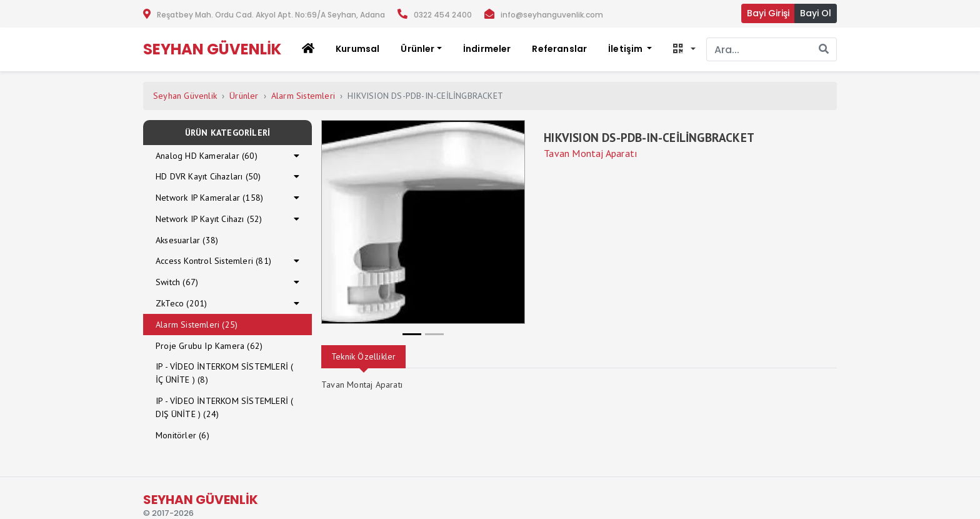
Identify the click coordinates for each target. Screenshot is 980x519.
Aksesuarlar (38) (187, 240)
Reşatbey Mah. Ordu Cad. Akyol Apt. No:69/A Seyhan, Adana (271, 15)
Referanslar (559, 49)
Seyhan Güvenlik (185, 96)
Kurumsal (357, 49)
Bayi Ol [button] (816, 13)
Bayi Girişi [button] (768, 13)
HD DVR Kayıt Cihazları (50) (208, 176)
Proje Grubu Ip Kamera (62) (209, 346)
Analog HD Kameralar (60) (207, 156)
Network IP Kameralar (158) (209, 198)
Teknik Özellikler (363, 356)
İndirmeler (487, 49)
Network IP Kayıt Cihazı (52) (209, 219)
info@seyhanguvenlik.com (552, 15)
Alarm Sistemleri (303, 96)
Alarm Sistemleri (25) (197, 325)
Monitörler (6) (182, 435)
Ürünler (244, 96)
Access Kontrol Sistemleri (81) (213, 261)
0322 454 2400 (443, 15)
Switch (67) (177, 282)
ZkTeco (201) (181, 303)
